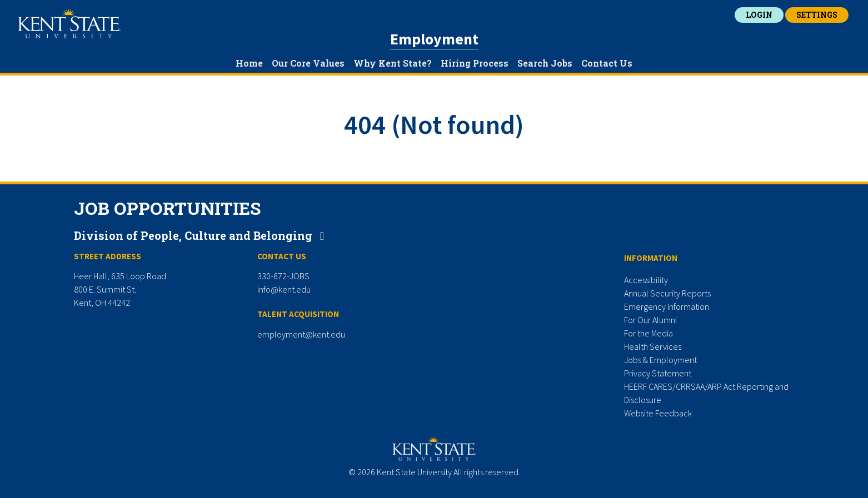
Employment (434, 39)
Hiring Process (475, 63)
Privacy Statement (658, 373)
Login (759, 15)
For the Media (648, 333)
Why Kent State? (393, 63)
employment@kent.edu (301, 334)
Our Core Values (308, 63)
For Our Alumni (650, 320)
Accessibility (646, 280)
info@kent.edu (284, 289)
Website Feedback (658, 413)
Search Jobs (545, 63)
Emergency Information (667, 306)
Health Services (653, 346)
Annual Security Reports (667, 293)
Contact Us (607, 63)
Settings (817, 15)
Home (249, 63)
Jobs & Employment (660, 360)
